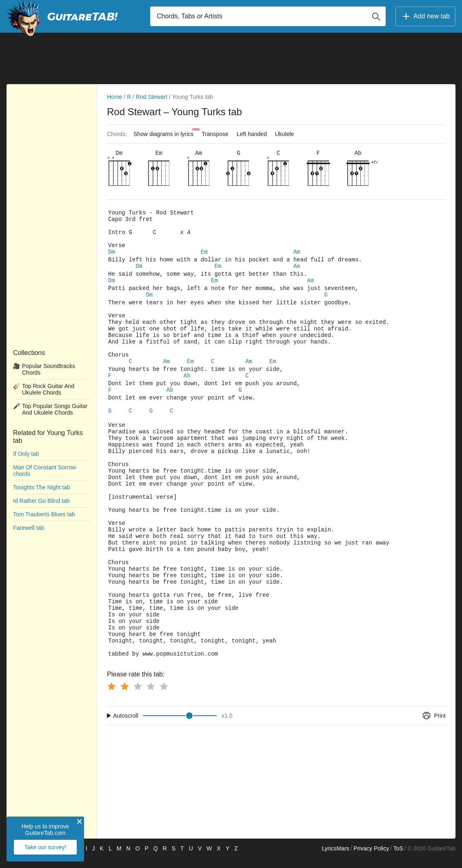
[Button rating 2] (124, 696)
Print (434, 725)
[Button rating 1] (111, 696)
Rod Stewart (152, 97)
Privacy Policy (371, 858)
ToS (398, 858)
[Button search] (376, 16)
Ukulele (285, 134)
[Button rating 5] (164, 696)
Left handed (252, 134)
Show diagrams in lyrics (165, 132)
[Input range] (180, 725)
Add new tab (425, 16)
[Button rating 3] (138, 696)
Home (114, 97)
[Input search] (268, 16)
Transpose (215, 134)
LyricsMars (335, 858)
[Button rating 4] (151, 696)
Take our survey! (46, 847)
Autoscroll (125, 725)
